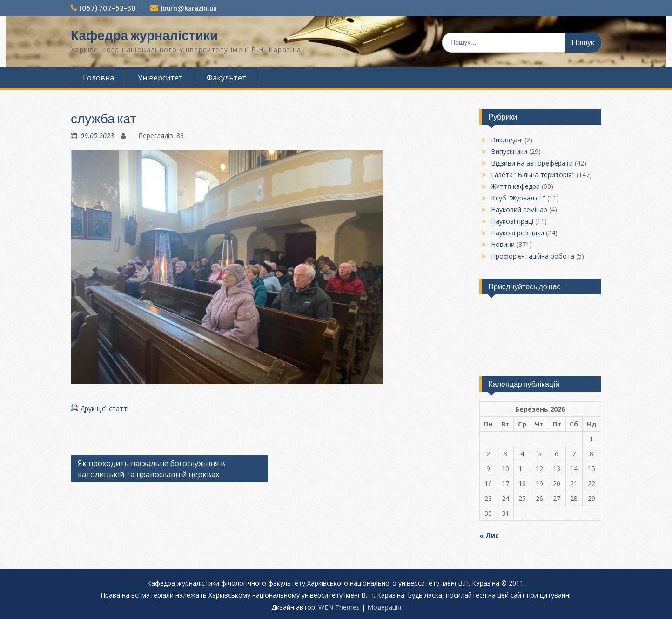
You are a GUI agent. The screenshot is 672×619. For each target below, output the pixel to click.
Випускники (509, 151)
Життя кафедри (515, 186)
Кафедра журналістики (144, 35)
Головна (98, 78)
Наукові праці (512, 221)
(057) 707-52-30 (108, 8)
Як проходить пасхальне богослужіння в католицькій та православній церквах (151, 469)
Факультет (226, 78)
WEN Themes (339, 607)
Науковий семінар (519, 210)
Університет (160, 78)
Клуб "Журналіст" (518, 198)
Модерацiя (384, 607)
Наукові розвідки (517, 233)
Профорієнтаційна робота (533, 256)
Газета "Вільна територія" (533, 175)
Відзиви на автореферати (532, 163)
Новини (503, 244)
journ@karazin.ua (189, 8)
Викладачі (507, 140)
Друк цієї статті (104, 409)
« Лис (489, 536)
